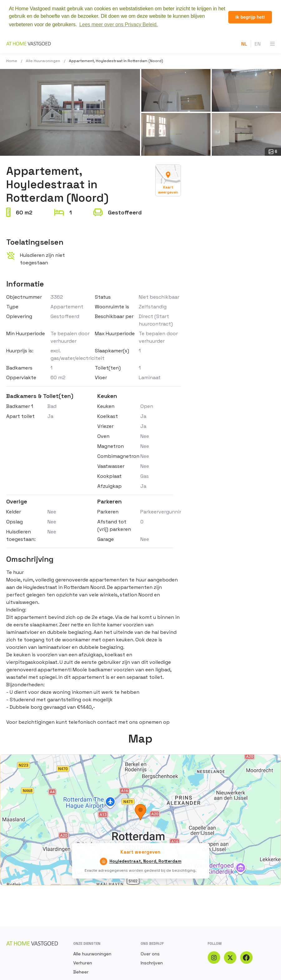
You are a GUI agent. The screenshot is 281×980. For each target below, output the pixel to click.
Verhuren (83, 963)
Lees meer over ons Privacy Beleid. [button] (119, 24)
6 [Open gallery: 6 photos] (273, 152)
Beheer (81, 972)
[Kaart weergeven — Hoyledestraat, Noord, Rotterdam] (168, 180)
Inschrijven (152, 963)
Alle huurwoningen (43, 61)
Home (12, 61)
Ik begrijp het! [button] (250, 17)
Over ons (150, 954)
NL (244, 44)
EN (258, 44)
